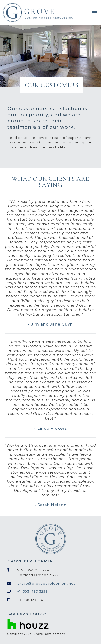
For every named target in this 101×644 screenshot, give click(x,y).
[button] (94, 13)
